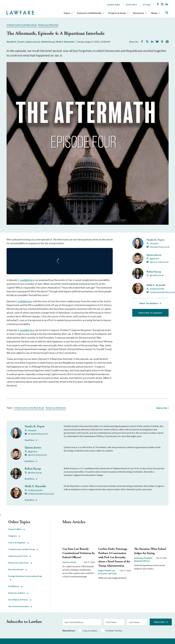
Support (131, 5)
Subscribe (114, 5)
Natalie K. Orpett (16, 42)
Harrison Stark (69, 562)
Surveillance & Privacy (20, 600)
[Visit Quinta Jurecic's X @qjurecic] (153, 258)
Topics (67, 13)
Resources (139, 13)
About (154, 13)
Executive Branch (18, 569)
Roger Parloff (105, 571)
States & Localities (18, 593)
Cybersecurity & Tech (20, 556)
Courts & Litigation (18, 543)
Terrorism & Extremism (20, 606)
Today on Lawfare (90, 631)
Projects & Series (117, 13)
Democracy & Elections (48, 25)
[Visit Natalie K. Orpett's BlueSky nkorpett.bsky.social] (158, 247)
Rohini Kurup (48, 42)
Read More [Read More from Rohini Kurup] (30, 479)
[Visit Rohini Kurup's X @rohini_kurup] (155, 275)
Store (147, 5)
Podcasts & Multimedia (89, 13)
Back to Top (162, 408)
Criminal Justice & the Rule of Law (22, 25)
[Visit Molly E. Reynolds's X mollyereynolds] (155, 289)
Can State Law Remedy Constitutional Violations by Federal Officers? (79, 553)
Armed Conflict (17, 529)
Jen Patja (112, 573)
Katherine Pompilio (143, 558)
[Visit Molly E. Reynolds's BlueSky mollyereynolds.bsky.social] (39, 494)
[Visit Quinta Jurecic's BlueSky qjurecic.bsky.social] (157, 262)
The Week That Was (114, 631)
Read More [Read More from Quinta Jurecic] (30, 461)
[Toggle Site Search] (167, 13)
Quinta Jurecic (33, 42)
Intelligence (15, 586)
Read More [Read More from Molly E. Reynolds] (30, 500)
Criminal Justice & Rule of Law (23, 549)
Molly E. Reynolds (65, 42)
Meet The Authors (149, 303)
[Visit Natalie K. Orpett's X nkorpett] (152, 243)
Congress (14, 536)
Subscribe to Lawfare (150, 313)
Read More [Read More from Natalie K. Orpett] (30, 440)
